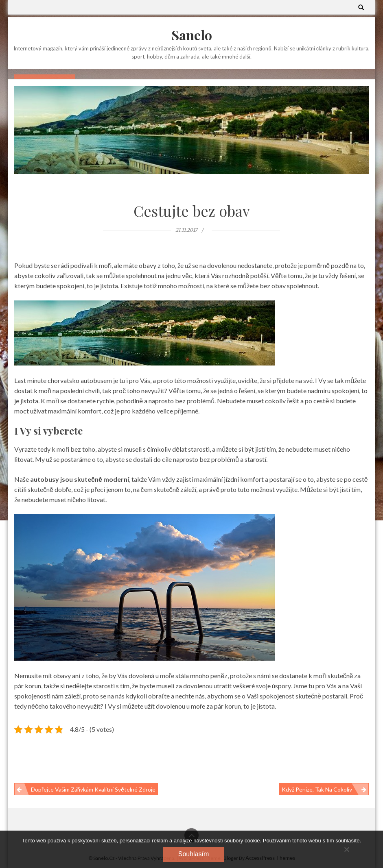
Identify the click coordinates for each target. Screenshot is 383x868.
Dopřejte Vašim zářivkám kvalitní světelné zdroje (93, 789)
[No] (346, 849)
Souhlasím (194, 854)
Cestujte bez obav (192, 211)
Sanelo (192, 35)
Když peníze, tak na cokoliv (317, 789)
